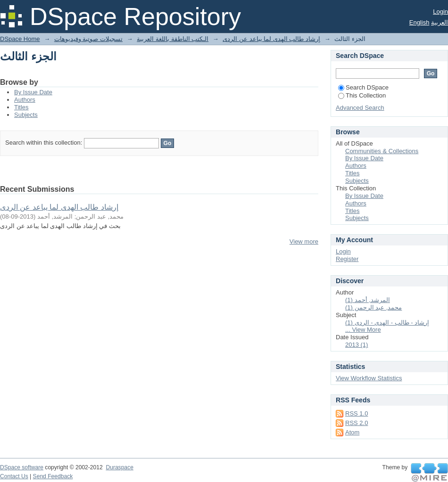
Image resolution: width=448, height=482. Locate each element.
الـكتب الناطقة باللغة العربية (173, 39)
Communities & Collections (382, 151)
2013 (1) (357, 345)
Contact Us (14, 476)
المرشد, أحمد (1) (368, 300)
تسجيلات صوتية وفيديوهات (88, 39)
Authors (25, 100)
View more (304, 241)
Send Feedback (53, 476)
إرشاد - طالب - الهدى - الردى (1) (387, 323)
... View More (363, 330)
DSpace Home (20, 39)
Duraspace (119, 467)
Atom (352, 432)
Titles (21, 107)
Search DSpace (363, 87)
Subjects (26, 115)
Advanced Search (360, 108)
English (419, 22)
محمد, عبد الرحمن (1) (373, 307)
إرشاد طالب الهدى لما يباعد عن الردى (271, 39)
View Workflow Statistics (369, 378)
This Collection (362, 95)
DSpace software (22, 467)
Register (347, 259)
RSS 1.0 (357, 413)
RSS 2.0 (357, 423)
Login (440, 12)
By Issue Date (33, 92)
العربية (440, 22)
